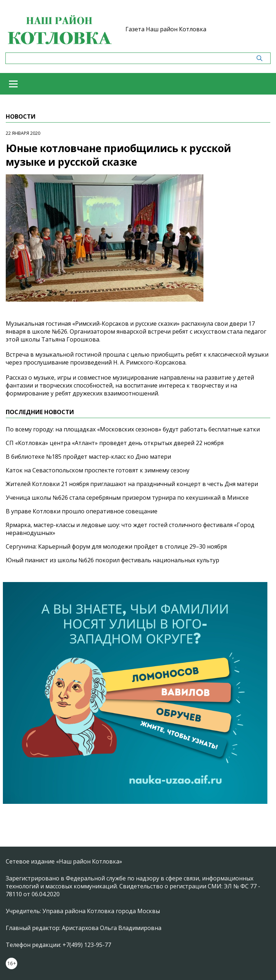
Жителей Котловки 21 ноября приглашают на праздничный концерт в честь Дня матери (132, 484)
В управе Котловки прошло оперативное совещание (82, 511)
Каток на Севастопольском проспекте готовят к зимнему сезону (98, 470)
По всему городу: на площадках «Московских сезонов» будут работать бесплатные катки (133, 429)
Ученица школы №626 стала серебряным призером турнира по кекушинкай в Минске (127, 498)
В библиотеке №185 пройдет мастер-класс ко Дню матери (88, 457)
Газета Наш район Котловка (166, 29)
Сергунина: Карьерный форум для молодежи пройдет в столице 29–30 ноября (116, 546)
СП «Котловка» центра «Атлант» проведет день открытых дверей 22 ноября (115, 443)
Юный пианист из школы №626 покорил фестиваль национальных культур (112, 560)
